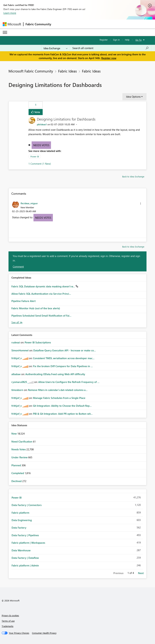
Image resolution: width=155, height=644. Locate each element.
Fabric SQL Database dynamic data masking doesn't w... (44, 286)
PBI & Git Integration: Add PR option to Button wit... (63, 414)
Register (104, 40)
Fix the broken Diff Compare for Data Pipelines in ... (63, 366)
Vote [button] (37, 112)
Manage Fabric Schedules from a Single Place (59, 398)
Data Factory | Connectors (27, 505)
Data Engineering (22, 520)
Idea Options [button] (133, 97)
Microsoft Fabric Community (31, 71)
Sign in (116, 40)
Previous (118, 573)
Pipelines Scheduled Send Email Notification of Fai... (41, 316)
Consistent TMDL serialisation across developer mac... (64, 358)
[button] (141, 204)
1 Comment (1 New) (40, 164)
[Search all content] (111, 48)
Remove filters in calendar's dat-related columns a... (58, 390)
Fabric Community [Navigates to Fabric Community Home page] (38, 24)
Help (127, 40)
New (14, 434)
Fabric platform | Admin (25, 565)
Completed (18, 473)
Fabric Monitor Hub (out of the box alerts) (36, 308)
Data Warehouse (21, 550)
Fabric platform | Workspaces (28, 543)
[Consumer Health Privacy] (44, 633)
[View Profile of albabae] (16, 374)
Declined (17, 481)
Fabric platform (20, 513)
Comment (18, 266)
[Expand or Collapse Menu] (5, 32)
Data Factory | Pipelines (25, 535)
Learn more (10, 13)
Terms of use (8, 621)
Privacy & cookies (10, 615)
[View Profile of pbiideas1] (42, 124)
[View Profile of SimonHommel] (20, 350)
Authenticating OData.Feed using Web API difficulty (55, 374)
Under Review (20, 457)
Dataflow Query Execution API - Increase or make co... (65, 350)
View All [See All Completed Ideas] (17, 322)
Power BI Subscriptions (38, 342)
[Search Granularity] (55, 48)
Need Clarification (22, 441)
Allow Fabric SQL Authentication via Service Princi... (41, 294)
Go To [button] (139, 40)
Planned (16, 465)
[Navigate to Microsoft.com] (12, 24)
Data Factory (19, 528)
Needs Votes (41, 145)
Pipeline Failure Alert (23, 301)
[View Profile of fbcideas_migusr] (29, 203)
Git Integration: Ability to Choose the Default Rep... (62, 406)
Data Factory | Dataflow (25, 558)
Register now (109, 58)
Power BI (35, 156)
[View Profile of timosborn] (17, 390)
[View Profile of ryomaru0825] (19, 382)
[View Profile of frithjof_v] (17, 358)
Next (141, 573)
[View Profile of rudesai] (16, 342)
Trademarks (8, 626)
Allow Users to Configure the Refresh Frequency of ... (69, 382)
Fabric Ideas (67, 71)
